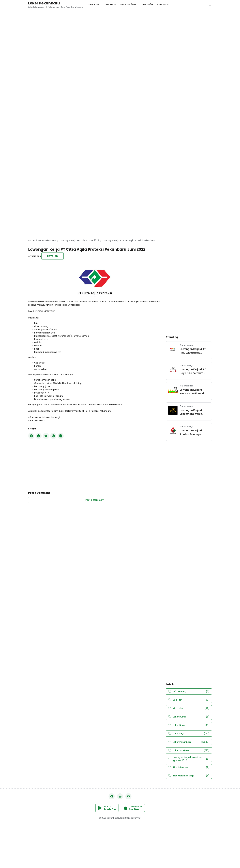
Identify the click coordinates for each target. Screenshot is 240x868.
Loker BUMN (189, 717)
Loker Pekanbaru (44, 3)
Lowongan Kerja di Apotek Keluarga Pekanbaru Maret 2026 (194, 432)
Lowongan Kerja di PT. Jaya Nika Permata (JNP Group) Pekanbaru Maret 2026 (195, 371)
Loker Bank (189, 725)
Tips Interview (189, 767)
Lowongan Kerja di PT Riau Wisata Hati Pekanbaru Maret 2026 (194, 351)
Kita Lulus (189, 708)
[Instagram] (120, 796)
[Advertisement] (92, 21)
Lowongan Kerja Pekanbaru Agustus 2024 (189, 759)
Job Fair (189, 700)
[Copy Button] (61, 436)
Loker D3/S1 (189, 734)
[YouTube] (128, 796)
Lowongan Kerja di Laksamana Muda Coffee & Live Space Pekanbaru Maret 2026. (194, 412)
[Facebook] (31, 436)
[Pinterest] (53, 436)
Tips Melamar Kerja (189, 776)
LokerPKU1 (136, 818)
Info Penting (189, 692)
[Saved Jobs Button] (210, 5)
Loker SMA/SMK (189, 750)
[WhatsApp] (39, 436)
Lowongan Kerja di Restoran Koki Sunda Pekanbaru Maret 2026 (194, 392)
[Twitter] (46, 436)
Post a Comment (95, 500)
